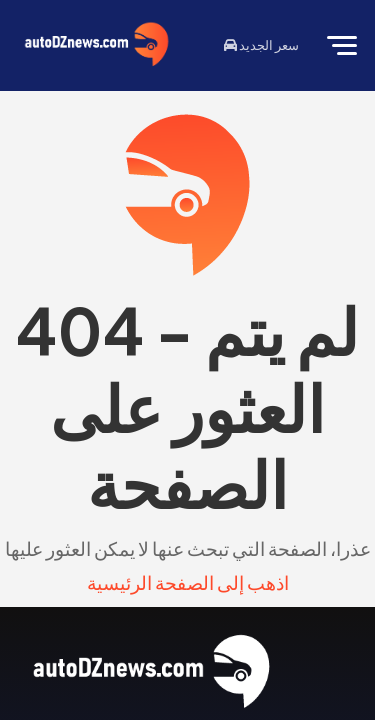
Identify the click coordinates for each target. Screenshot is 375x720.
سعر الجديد (261, 45)
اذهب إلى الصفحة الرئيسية (188, 582)
